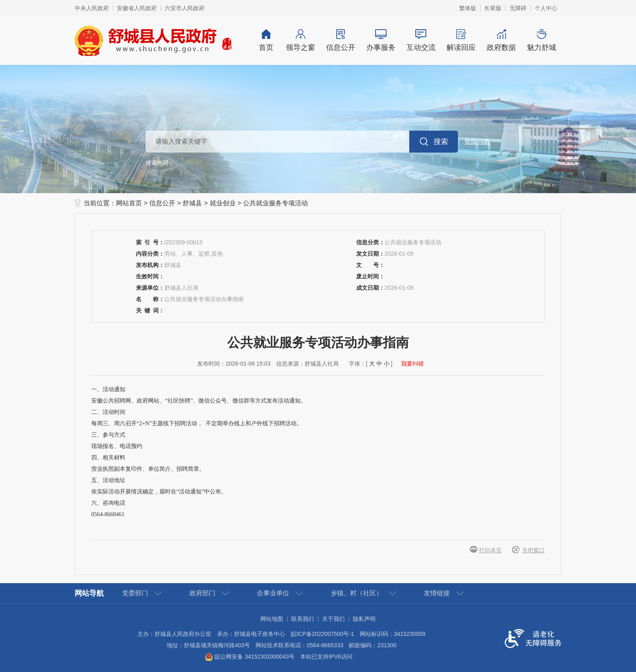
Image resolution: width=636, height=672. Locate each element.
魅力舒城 (541, 40)
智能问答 (477, 141)
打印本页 (490, 550)
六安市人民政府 (185, 8)
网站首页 (129, 203)
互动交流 (421, 40)
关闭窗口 (533, 550)
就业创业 (223, 203)
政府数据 (501, 40)
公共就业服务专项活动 (275, 203)
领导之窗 (300, 40)
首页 (266, 40)
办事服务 (381, 40)
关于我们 (333, 619)
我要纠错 (413, 364)
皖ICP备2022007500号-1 (322, 634)
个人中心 (546, 8)
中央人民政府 (92, 8)
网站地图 (272, 619)
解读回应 (461, 40)
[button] (493, 8)
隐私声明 (364, 619)
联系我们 (303, 619)
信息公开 (341, 40)
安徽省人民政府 (137, 8)
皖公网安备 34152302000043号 (250, 657)
